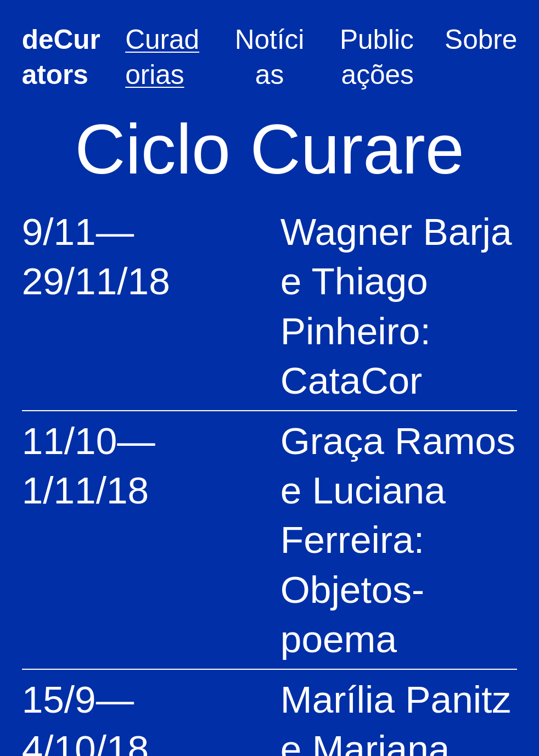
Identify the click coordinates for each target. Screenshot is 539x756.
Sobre (481, 40)
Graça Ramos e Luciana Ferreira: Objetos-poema (398, 540)
